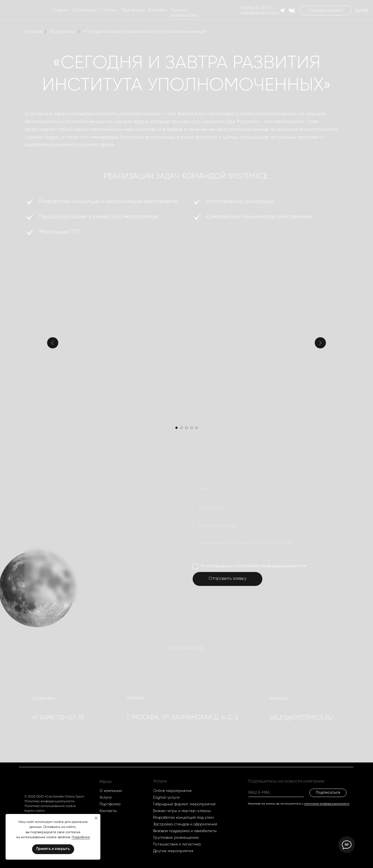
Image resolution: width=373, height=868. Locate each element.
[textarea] (262, 549)
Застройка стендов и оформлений (185, 824)
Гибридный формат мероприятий (184, 804)
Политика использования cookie (50, 806)
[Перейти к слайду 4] (192, 428)
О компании (84, 10)
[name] (262, 490)
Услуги (111, 10)
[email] (262, 508)
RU (358, 11)
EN (365, 11)
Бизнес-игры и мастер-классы (182, 811)
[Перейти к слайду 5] (197, 428)
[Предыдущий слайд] (53, 343)
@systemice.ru (265, 13)
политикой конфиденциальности (327, 804)
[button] (325, 10)
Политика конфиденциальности (49, 801)
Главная (60, 10)
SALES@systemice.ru (301, 718)
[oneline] (262, 527)
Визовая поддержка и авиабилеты (185, 831)
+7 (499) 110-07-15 (256, 8)
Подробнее (81, 837)
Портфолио (134, 10)
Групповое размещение (176, 838)
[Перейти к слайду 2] (181, 428)
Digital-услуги (166, 798)
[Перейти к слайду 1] (176, 428)
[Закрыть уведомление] (96, 818)
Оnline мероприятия (172, 791)
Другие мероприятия (173, 851)
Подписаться (328, 793)
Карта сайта (35, 811)
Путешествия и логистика (177, 844)
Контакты (158, 10)
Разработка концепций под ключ (184, 818)
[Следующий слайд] (320, 343)
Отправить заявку (227, 579)
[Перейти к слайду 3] (186, 428)
